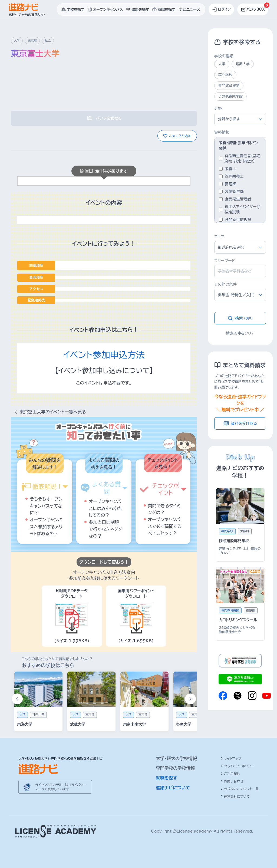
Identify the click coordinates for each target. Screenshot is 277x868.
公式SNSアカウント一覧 (240, 789)
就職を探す (167, 778)
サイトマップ (231, 758)
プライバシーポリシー (237, 766)
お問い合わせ (232, 781)
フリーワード (225, 261)
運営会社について (235, 796)
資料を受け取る (240, 423)
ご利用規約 (230, 774)
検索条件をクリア (240, 333)
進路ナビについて (173, 788)
